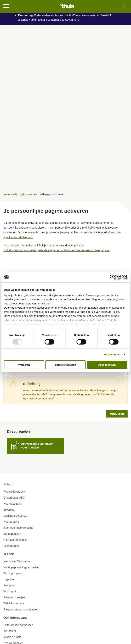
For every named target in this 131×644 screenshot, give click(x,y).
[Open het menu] (7, 6)
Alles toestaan (107, 365)
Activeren (117, 414)
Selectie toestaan (65, 365)
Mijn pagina (20, 194)
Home (7, 194)
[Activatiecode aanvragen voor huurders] (35, 446)
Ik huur (9, 484)
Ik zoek (9, 554)
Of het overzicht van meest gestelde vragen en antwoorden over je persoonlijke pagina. (56, 250)
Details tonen (112, 354)
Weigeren (24, 365)
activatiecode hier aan (20, 237)
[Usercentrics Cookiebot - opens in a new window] (112, 277)
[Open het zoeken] (124, 6)
